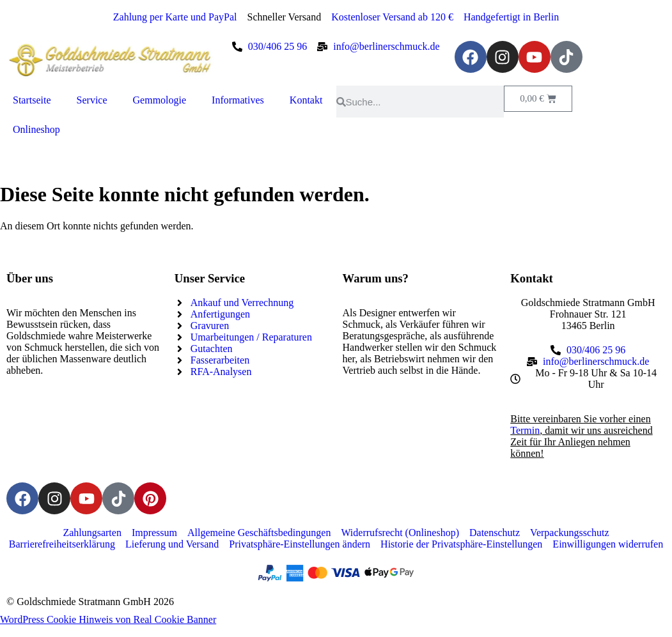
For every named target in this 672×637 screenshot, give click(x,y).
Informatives (238, 100)
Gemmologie (160, 100)
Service (92, 100)
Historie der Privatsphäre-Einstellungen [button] (461, 544)
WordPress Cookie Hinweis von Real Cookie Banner (108, 619)
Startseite (32, 100)
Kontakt (306, 100)
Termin (525, 430)
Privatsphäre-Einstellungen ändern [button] (300, 544)
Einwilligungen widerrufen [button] (608, 544)
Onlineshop (36, 129)
